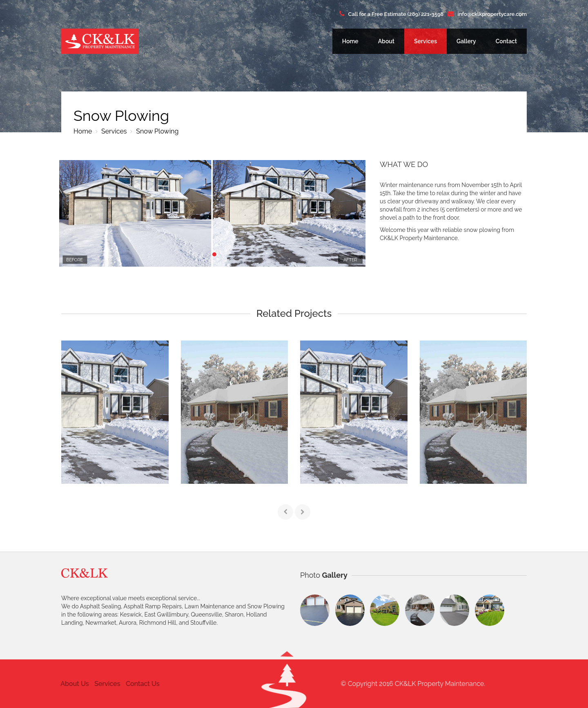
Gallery (466, 41)
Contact (506, 41)
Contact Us (139, 684)
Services (425, 41)
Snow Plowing (156, 131)
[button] (287, 683)
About (386, 41)
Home (350, 41)
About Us (71, 684)
